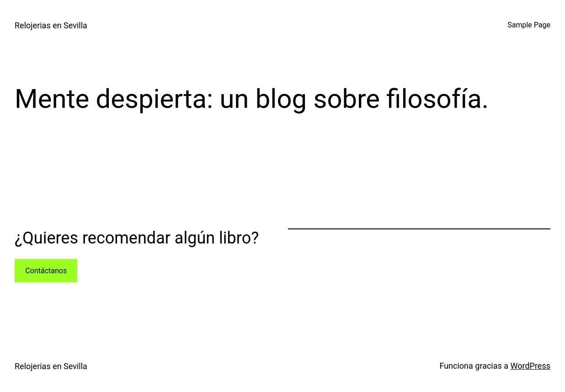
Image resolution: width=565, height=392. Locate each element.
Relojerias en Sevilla (51, 25)
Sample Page (529, 25)
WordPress (530, 366)
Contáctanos (46, 271)
